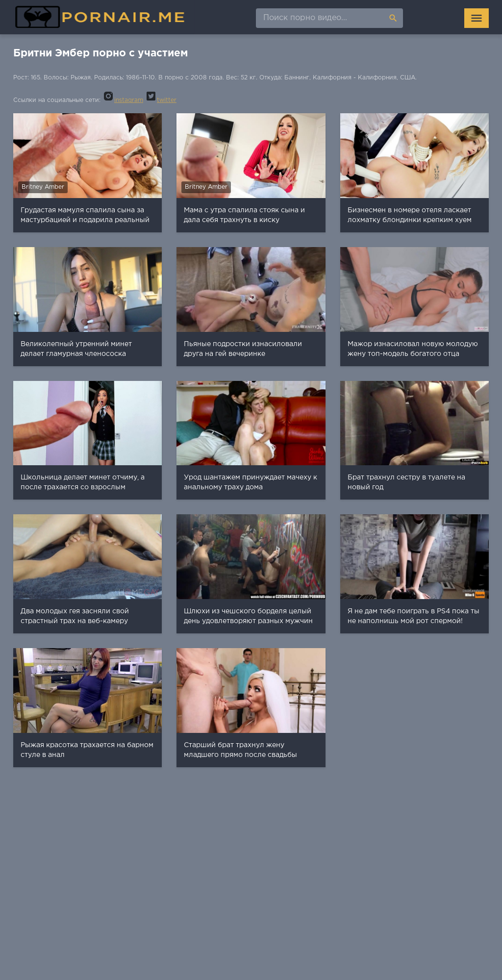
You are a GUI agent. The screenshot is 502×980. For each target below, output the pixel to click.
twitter (161, 100)
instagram (123, 100)
